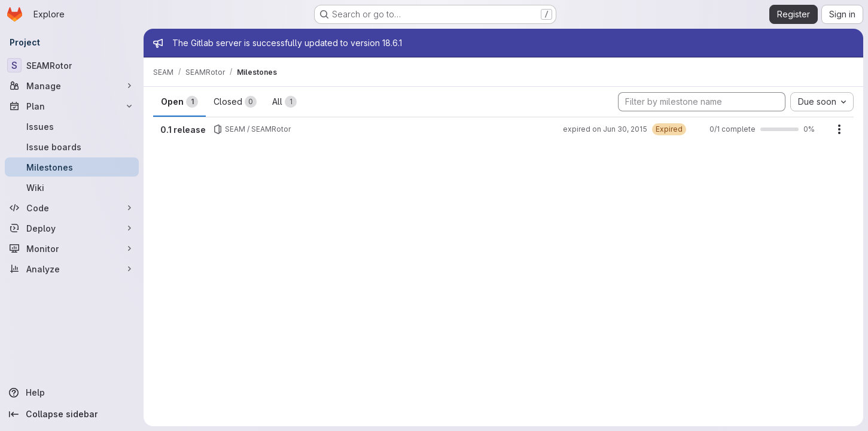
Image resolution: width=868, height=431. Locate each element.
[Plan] (72, 106)
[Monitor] (72, 248)
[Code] (72, 208)
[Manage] (72, 86)
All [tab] (284, 102)
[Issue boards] (72, 147)
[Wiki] (72, 187)
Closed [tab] (235, 102)
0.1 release (183, 130)
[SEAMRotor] (72, 65)
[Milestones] (72, 167)
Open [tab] (179, 102)
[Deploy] (72, 228)
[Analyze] (72, 269)
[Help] (72, 393)
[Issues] (72, 126)
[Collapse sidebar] (72, 414)
